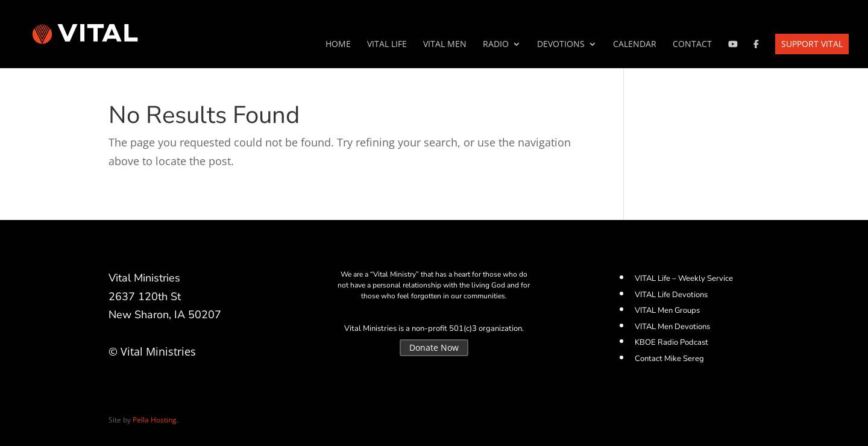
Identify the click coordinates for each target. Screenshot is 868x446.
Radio (496, 45)
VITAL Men (445, 45)
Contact (692, 45)
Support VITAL (812, 44)
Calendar (635, 45)
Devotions (561, 45)
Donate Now (434, 347)
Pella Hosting (155, 420)
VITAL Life (387, 45)
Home (338, 45)
